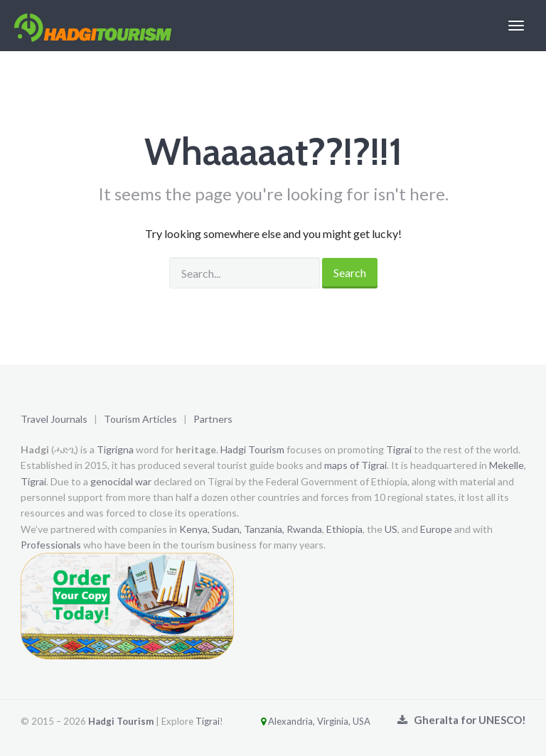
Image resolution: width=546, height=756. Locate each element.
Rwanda (304, 529)
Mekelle (507, 465)
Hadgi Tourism (252, 449)
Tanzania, (264, 529)
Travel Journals (54, 419)
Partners (213, 419)
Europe (436, 529)
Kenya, (194, 529)
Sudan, (227, 529)
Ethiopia (344, 529)
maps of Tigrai (355, 465)
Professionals (51, 545)
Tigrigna (115, 449)
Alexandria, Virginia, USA (298, 721)
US (391, 529)
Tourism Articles (140, 419)
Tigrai (399, 449)
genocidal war (121, 481)
